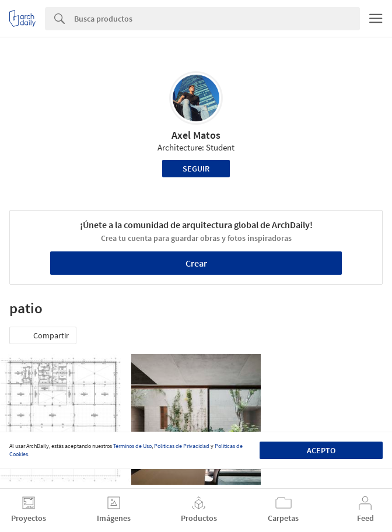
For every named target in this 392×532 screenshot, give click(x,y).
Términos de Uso (132, 446)
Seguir (196, 169)
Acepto (321, 450)
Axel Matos (196, 135)
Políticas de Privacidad (182, 446)
